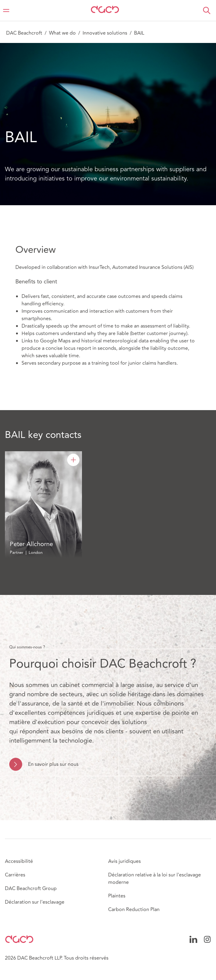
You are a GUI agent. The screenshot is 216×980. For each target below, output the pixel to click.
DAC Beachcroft (24, 33)
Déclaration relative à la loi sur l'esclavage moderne (155, 879)
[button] (207, 11)
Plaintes (117, 896)
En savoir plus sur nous (53, 764)
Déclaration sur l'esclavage (35, 902)
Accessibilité (19, 861)
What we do (62, 33)
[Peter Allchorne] (73, 460)
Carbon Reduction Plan (134, 910)
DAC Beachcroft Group (31, 889)
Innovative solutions (105, 33)
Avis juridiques (124, 861)
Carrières (15, 875)
